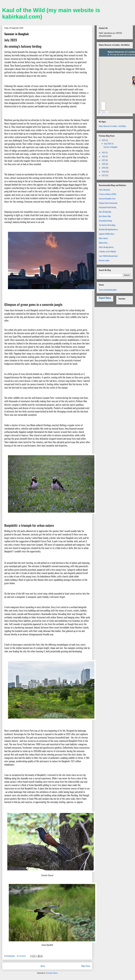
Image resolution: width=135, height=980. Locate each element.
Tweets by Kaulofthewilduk (108, 290)
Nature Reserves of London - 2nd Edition (112, 126)
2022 (104, 156)
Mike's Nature (103, 238)
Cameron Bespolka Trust (107, 198)
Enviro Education (104, 190)
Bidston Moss (103, 243)
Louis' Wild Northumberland (108, 256)
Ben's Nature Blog (105, 216)
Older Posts (86, 966)
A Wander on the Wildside (107, 251)
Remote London (104, 260)
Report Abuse (105, 298)
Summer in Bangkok (17, 34)
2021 (104, 160)
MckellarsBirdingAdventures (108, 229)
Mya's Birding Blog (105, 212)
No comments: (22, 956)
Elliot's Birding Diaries (106, 247)
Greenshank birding (105, 221)
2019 (104, 168)
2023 (104, 152)
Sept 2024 (108, 144)
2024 (104, 140)
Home (43, 966)
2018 (104, 172)
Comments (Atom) (52, 973)
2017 (104, 175)
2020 (104, 164)
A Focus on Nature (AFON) (107, 194)
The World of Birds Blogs (107, 225)
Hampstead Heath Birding (108, 207)
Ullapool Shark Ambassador (108, 203)
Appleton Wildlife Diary (107, 234)
